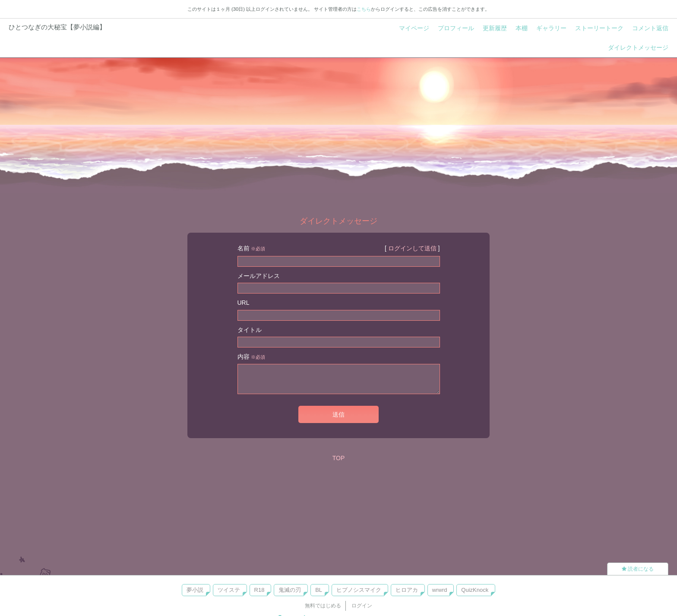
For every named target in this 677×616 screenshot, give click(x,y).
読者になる (638, 569)
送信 (338, 414)
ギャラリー (551, 28)
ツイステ (229, 590)
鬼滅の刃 (290, 590)
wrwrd (440, 590)
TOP (339, 458)
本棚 (522, 28)
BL (319, 590)
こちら (364, 9)
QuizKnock (475, 590)
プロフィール (456, 28)
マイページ (414, 28)
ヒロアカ (407, 590)
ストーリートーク (599, 28)
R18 (259, 590)
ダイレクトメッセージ (638, 47)
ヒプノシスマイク (359, 590)
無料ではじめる (323, 606)
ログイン (362, 606)
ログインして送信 (412, 248)
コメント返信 (650, 28)
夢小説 (195, 590)
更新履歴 (495, 28)
